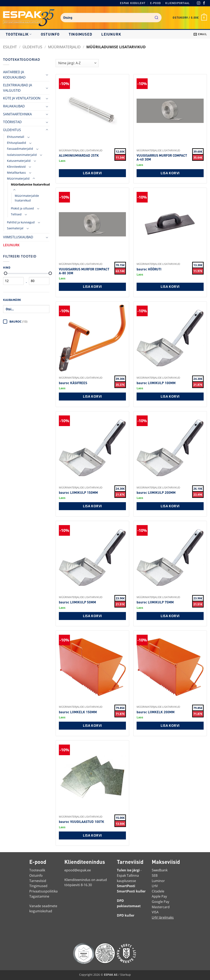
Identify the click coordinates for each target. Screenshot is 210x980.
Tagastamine (39, 896)
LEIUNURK (111, 34)
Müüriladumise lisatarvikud (30, 184)
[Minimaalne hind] (6, 273)
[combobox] (111, 18)
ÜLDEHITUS (32, 47)
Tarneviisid (38, 881)
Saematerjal (15, 228)
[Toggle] (47, 75)
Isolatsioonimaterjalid (22, 155)
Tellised (16, 214)
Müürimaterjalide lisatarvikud (27, 198)
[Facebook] (204, 3)
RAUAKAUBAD (14, 106)
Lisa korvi (92, 173)
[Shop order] (77, 63)
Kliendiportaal (177, 3)
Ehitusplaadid (17, 143)
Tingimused (80, 34)
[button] (190, 18)
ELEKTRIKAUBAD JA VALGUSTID (18, 88)
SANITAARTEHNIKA (17, 114)
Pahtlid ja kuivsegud (21, 222)
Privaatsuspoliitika (43, 891)
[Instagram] (199, 3)
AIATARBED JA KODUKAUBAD (14, 75)
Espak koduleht (133, 3)
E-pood (155, 3)
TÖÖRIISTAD (12, 122)
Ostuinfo (50, 34)
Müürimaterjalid (64, 47)
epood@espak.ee (78, 870)
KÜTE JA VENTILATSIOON (22, 98)
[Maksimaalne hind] (50, 273)
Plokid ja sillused (22, 208)
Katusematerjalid (19, 161)
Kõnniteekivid (16, 167)
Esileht (10, 47)
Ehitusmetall (16, 137)
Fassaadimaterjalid (20, 149)
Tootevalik (19, 34)
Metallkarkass (16, 173)
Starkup (126, 975)
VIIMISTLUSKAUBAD (18, 237)
